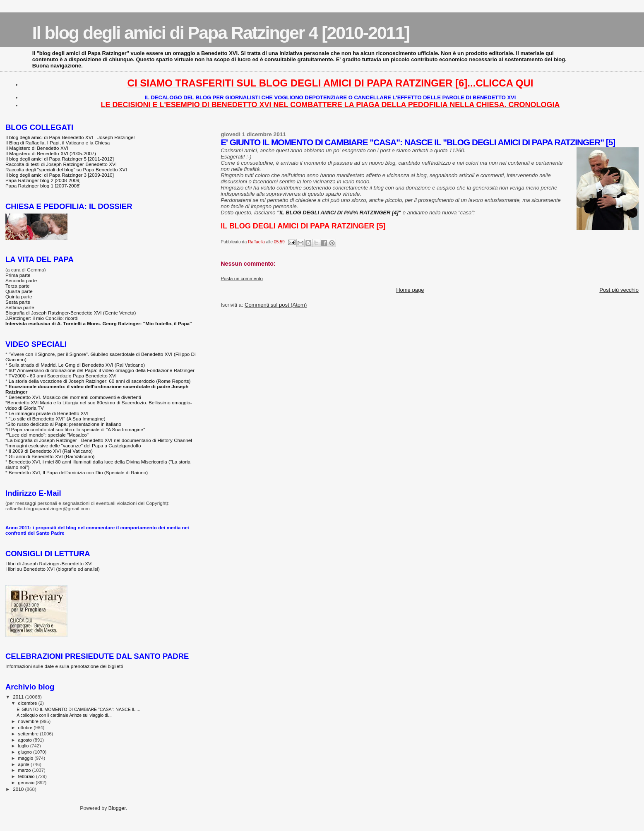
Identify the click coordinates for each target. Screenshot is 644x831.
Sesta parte (18, 302)
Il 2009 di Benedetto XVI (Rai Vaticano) (51, 451)
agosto (26, 740)
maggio (26, 758)
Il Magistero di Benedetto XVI (37, 148)
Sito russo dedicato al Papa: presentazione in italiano (65, 424)
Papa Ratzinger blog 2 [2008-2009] (43, 180)
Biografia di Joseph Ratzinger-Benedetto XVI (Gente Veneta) (71, 313)
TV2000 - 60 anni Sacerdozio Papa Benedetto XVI (63, 376)
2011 (19, 697)
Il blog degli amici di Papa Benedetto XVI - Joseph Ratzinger (70, 137)
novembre (29, 721)
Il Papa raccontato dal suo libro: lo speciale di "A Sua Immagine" (76, 429)
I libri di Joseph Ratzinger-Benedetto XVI (49, 563)
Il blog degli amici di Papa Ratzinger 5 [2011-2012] (60, 159)
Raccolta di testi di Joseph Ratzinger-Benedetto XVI (61, 164)
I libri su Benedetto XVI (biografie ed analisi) (53, 569)
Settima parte (20, 307)
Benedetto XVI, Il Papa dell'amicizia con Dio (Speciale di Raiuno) (78, 472)
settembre (29, 734)
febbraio (27, 776)
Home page (410, 290)
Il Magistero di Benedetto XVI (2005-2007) (51, 153)
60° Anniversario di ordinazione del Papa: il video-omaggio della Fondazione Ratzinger (102, 370)
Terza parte (18, 286)
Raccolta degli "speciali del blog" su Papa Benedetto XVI (66, 169)
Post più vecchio (619, 290)
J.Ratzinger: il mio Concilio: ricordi (42, 318)
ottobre (26, 728)
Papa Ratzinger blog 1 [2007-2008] (43, 186)
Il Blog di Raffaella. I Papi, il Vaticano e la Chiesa (58, 143)
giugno (26, 752)
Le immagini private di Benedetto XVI (49, 413)
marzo (25, 770)
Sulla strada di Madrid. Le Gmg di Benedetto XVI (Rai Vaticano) (77, 365)
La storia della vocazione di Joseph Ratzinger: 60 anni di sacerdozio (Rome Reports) (100, 381)
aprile (24, 764)
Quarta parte (19, 291)
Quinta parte (19, 297)
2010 (19, 789)
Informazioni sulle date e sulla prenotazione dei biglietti (64, 666)
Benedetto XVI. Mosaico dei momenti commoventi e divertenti (75, 397)
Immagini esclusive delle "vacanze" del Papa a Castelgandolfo (74, 446)
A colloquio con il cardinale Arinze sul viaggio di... (64, 715)
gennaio (27, 783)
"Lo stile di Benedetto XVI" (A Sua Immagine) (57, 419)
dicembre (28, 703)
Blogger (117, 808)
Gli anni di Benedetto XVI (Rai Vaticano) (52, 456)
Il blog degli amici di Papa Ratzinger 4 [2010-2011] (221, 33)
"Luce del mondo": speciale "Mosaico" (48, 435)
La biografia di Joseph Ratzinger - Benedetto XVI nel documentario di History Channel (100, 440)
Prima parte (18, 275)
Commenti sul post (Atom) (276, 305)
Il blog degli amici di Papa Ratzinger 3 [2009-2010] (60, 175)
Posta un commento (242, 279)
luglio (24, 746)
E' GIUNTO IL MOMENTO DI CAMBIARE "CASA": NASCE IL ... (78, 709)
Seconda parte (21, 280)
